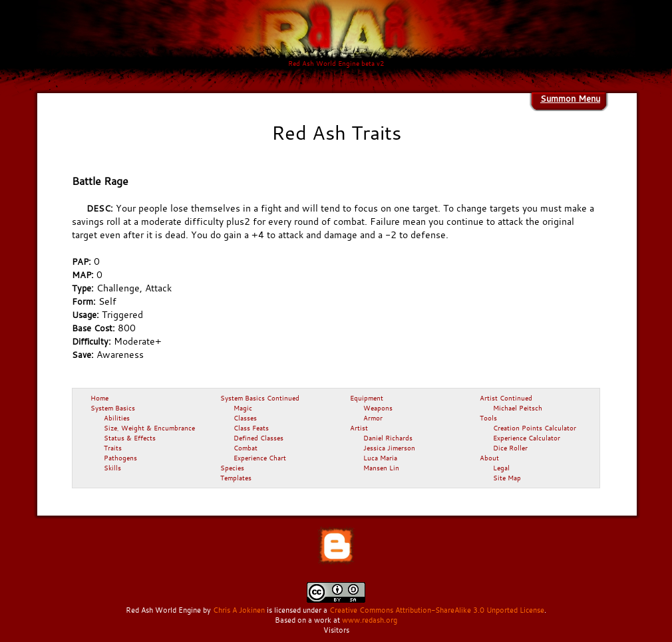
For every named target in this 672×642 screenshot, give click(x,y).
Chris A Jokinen (239, 610)
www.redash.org (370, 620)
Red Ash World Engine (163, 610)
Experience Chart (260, 458)
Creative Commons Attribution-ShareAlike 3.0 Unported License (437, 610)
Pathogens (120, 458)
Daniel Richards (388, 438)
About (489, 458)
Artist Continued (506, 398)
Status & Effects (130, 438)
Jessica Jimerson (389, 448)
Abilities (117, 418)
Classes (245, 418)
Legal (501, 468)
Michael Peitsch (518, 408)
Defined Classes (258, 438)
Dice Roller (510, 448)
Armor (373, 418)
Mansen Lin (381, 468)
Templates (236, 478)
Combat (246, 448)
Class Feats (251, 428)
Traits (113, 448)
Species (232, 468)
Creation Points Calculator (535, 428)
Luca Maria (380, 458)
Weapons (378, 408)
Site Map (507, 478)
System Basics (113, 408)
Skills (112, 468)
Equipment (367, 398)
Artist (359, 428)
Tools (488, 418)
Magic (243, 408)
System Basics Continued (260, 398)
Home (99, 398)
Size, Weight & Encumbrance (149, 428)
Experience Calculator (527, 438)
